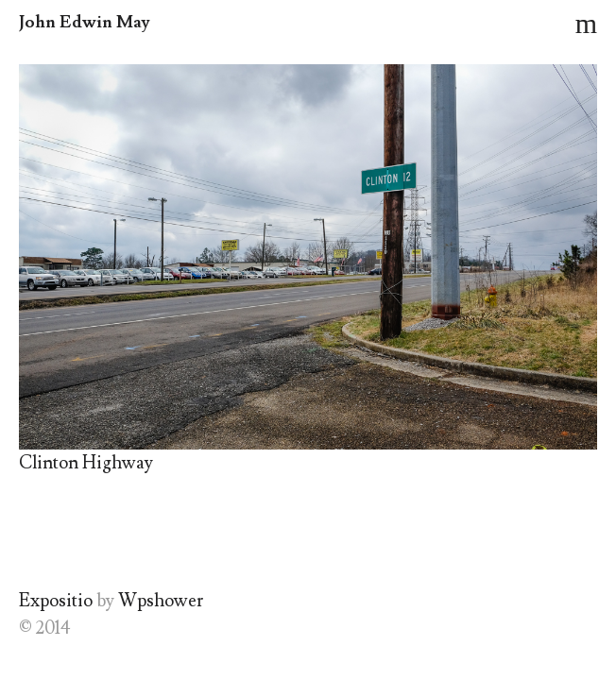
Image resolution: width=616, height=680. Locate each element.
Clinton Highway (86, 463)
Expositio (56, 601)
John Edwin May (85, 22)
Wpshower (161, 601)
